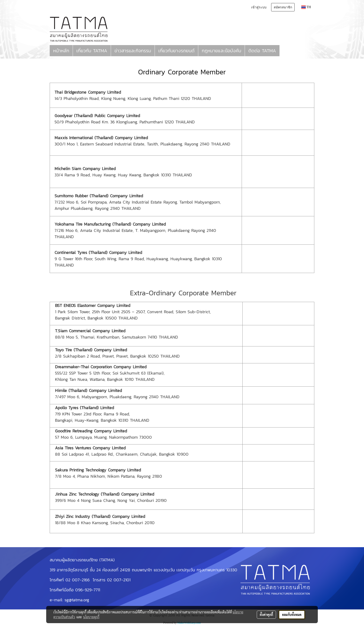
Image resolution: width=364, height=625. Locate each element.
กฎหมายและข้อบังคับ (221, 51)
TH (306, 7)
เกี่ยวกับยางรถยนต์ (176, 51)
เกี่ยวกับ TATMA (92, 51)
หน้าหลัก (61, 51)
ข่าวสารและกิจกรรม (133, 51)
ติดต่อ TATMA (262, 51)
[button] (284, 51)
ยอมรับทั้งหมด (292, 615)
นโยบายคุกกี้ (91, 617)
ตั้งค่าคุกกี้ (266, 615)
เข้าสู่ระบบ (259, 7)
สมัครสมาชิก (283, 7)
